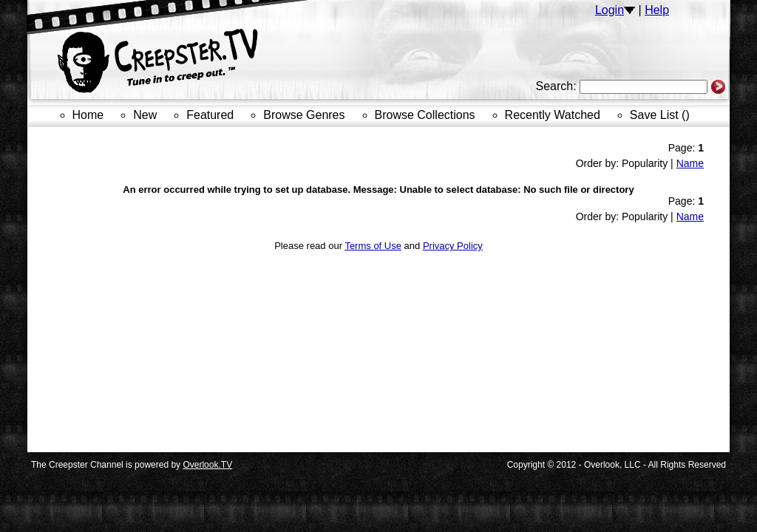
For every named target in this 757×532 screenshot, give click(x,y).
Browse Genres (304, 115)
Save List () (660, 115)
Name (690, 163)
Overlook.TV (207, 465)
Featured (210, 115)
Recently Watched (553, 115)
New (145, 115)
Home (88, 115)
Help (657, 10)
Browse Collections (425, 115)
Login (610, 10)
